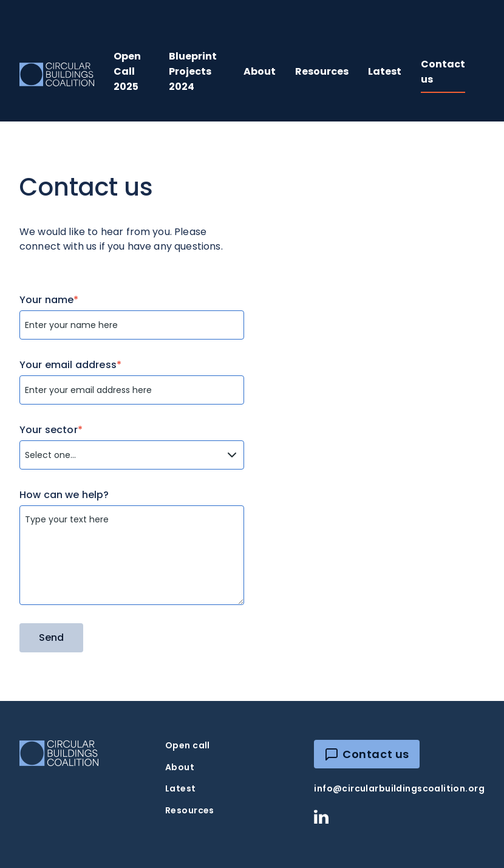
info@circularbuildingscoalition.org (399, 789)
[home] (57, 74)
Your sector (51, 430)
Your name (49, 300)
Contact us (443, 72)
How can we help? (64, 495)
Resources (322, 71)
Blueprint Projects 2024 (193, 71)
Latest (385, 71)
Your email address (70, 365)
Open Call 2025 (127, 71)
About (260, 71)
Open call (188, 746)
